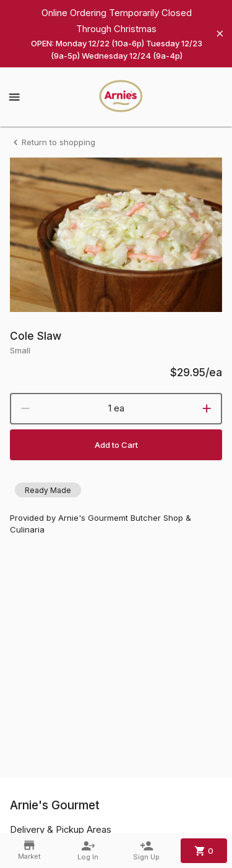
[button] (48, 490)
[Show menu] (14, 97)
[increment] (207, 408)
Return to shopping (53, 142)
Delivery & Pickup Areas (61, 830)
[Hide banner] (220, 34)
